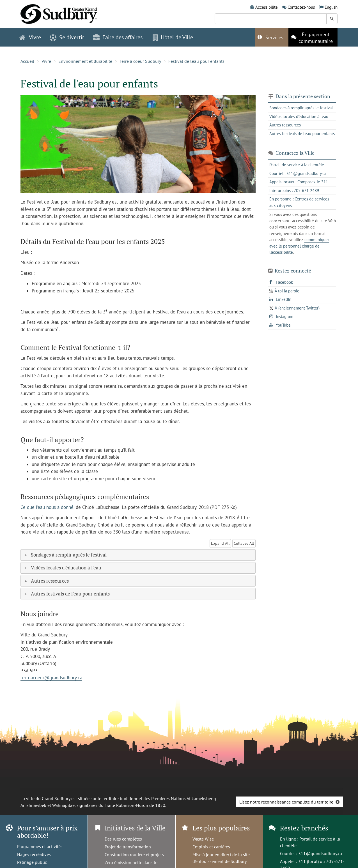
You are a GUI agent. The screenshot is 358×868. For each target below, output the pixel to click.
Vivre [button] (30, 37)
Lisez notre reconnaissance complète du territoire (286, 802)
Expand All (220, 543)
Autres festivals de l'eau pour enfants (302, 134)
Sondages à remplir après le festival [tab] (65, 555)
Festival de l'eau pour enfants (196, 61)
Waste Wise (203, 839)
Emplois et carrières (211, 847)
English (331, 7)
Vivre (46, 61)
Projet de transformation (128, 847)
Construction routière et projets (134, 855)
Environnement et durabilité (85, 61)
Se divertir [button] (67, 37)
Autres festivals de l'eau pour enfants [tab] (67, 594)
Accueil (27, 61)
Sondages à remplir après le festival (301, 108)
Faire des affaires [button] (118, 37)
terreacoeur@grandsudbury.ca (51, 678)
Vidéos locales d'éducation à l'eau (299, 116)
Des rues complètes (123, 839)
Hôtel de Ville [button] (173, 37)
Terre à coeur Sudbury (140, 61)
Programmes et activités (40, 846)
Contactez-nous (301, 7)
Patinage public (32, 862)
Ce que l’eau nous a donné (47, 507)
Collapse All (244, 543)
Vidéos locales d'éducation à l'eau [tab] (62, 568)
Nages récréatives (34, 854)
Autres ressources (285, 125)
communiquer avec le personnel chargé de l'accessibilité (299, 246)
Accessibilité (267, 7)
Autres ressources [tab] (46, 581)
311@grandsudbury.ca (320, 853)
